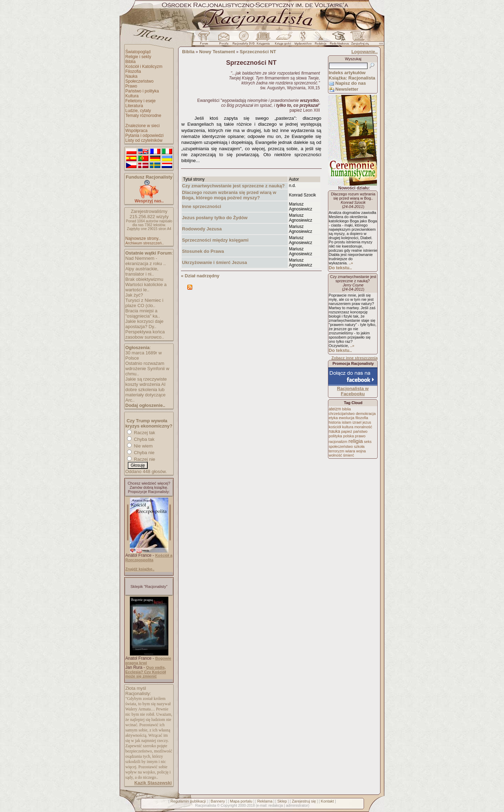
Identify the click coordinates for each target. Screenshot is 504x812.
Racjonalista (205, 805)
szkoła (359, 446)
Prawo (131, 86)
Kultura (132, 96)
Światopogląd (138, 52)
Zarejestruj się (304, 801)
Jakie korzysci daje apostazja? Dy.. (144, 324)
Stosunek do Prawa (203, 251)
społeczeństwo (341, 446)
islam (346, 422)
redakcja (276, 805)
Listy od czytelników (144, 140)
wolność (335, 455)
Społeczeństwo (139, 81)
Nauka (131, 76)
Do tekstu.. (340, 268)
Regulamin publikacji (188, 801)
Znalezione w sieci (142, 126)
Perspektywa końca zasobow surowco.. (145, 334)
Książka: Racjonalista (352, 78)
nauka (334, 431)
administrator (297, 805)
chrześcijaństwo (342, 414)
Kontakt (327, 801)
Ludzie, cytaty (138, 111)
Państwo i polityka (142, 91)
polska (348, 436)
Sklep (282, 801)
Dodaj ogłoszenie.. (145, 405)
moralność (363, 427)
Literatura (134, 106)
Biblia (130, 62)
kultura (348, 427)
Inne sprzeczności (202, 206)
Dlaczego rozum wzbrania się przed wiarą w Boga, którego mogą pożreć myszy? (229, 195)
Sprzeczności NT (258, 52)
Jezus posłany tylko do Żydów (215, 218)
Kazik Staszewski (153, 783)
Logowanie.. (365, 52)
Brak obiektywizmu (144, 279)
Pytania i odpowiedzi (144, 136)
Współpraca (136, 131)
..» (351, 263)
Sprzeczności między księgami (215, 240)
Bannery (218, 801)
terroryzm (336, 451)
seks (368, 442)
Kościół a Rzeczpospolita (149, 558)
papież (347, 431)
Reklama (265, 801)
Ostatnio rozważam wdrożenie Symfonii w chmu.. (147, 369)
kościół (335, 427)
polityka (335, 436)
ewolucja (346, 418)
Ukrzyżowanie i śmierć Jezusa (215, 262)
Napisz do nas (351, 83)
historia (335, 422)
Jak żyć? (134, 295)
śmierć (348, 455)
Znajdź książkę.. (140, 569)
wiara (350, 451)
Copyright (229, 805)
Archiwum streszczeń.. (145, 243)
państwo (360, 431)
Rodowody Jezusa (202, 229)
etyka (333, 418)
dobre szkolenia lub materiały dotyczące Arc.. (145, 395)
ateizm (335, 409)
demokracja (366, 414)
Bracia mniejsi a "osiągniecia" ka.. (143, 313)
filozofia (362, 418)
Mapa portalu (241, 801)
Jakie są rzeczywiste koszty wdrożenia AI (146, 382)
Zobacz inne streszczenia (355, 358)
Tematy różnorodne (143, 116)
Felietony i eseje (141, 101)
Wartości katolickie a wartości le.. (146, 287)
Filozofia (133, 71)
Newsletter (347, 89)
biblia (347, 409)
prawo (360, 436)
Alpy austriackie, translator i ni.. (142, 271)
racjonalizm (338, 442)
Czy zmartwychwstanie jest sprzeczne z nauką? (234, 186)
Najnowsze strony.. (143, 238)
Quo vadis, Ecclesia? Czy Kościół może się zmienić (146, 672)
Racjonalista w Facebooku (353, 391)
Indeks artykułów (347, 73)
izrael (357, 422)
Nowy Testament (217, 52)
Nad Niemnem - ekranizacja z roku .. (146, 261)
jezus (367, 422)
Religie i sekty (138, 57)
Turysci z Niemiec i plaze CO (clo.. (144, 303)
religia (355, 441)
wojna (361, 451)
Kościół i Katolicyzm (144, 67)
